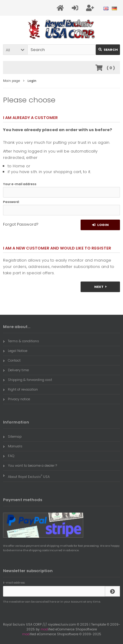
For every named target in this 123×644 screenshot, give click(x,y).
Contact (12, 360)
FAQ (9, 456)
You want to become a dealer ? (30, 465)
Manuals (13, 446)
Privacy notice (17, 399)
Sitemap (12, 436)
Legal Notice (15, 351)
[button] (15, 50)
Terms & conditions (21, 341)
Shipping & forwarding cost (28, 380)
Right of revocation (20, 389)
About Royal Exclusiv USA (26, 476)
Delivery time (16, 370)
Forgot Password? (21, 224)
